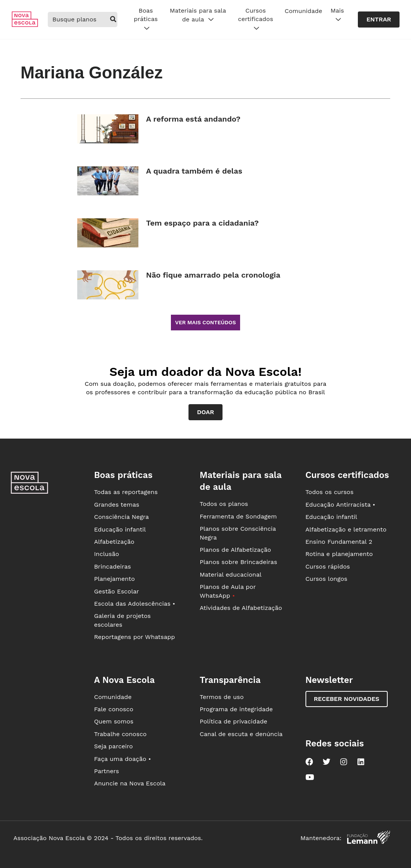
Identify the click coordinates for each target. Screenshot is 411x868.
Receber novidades (347, 699)
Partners (106, 771)
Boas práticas (146, 20)
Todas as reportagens (126, 492)
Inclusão (106, 554)
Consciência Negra (121, 517)
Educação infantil (120, 529)
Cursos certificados (256, 20)
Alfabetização (114, 542)
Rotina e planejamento (339, 554)
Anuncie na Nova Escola (130, 783)
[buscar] (113, 20)
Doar (205, 412)
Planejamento (115, 579)
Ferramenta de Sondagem (238, 516)
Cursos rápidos (328, 566)
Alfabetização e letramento (346, 529)
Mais (337, 15)
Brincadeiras (112, 566)
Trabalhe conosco (120, 734)
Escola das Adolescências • (135, 604)
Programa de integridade (236, 709)
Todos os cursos (330, 492)
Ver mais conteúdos (205, 322)
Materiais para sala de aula (198, 15)
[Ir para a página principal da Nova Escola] (25, 25)
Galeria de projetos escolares (122, 620)
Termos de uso (222, 697)
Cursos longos (327, 579)
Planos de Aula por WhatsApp (227, 591)
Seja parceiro (114, 746)
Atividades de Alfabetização (241, 608)
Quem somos (114, 721)
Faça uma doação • (123, 759)
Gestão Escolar (117, 591)
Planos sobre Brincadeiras (238, 562)
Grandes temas (117, 505)
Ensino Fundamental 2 (339, 542)
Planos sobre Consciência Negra (238, 533)
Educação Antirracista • (340, 505)
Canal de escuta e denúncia (241, 734)
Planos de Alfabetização (235, 550)
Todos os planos (224, 504)
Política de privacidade (233, 721)
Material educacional (231, 575)
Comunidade (304, 11)
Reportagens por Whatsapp (135, 637)
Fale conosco (114, 709)
